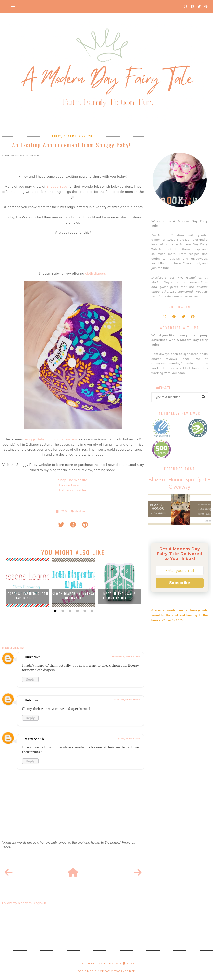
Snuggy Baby (57, 186)
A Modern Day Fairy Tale (100, 963)
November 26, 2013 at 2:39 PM (126, 657)
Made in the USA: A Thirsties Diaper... (120, 596)
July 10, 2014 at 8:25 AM (129, 739)
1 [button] (55, 611)
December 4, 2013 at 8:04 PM (127, 700)
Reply (30, 679)
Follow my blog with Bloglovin (24, 903)
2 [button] (62, 611)
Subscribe (180, 583)
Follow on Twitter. (73, 490)
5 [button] (84, 611)
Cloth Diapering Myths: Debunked (73, 596)
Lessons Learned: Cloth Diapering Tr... (27, 596)
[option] (27, 582)
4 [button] (77, 611)
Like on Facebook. (73, 485)
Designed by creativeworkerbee (106, 971)
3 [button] (69, 611)
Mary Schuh (34, 739)
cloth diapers (96, 273)
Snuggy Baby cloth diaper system (50, 439)
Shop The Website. (73, 480)
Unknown (33, 657)
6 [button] (92, 611)
